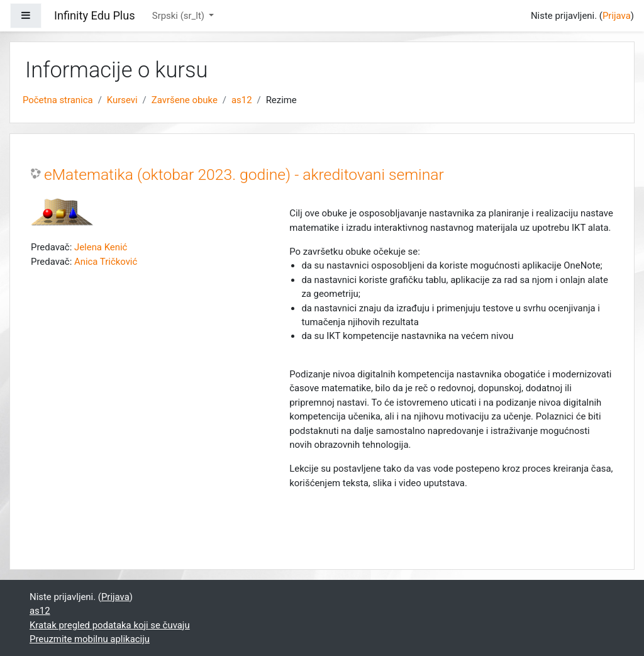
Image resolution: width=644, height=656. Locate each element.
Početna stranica (58, 100)
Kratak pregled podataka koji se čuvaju (110, 625)
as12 (242, 100)
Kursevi (122, 100)
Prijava (617, 16)
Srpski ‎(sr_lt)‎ (180, 16)
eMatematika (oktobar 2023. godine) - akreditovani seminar (244, 175)
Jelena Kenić (101, 247)
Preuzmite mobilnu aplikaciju (90, 639)
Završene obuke (185, 100)
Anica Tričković (106, 262)
